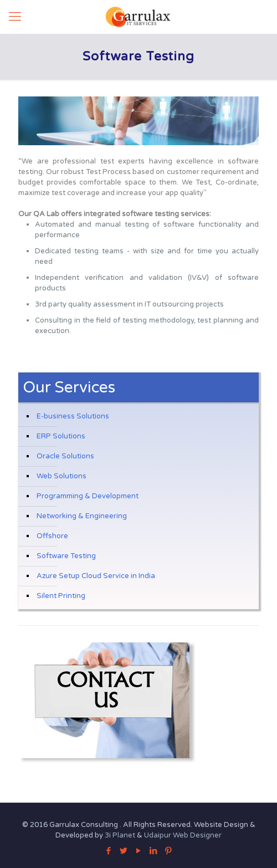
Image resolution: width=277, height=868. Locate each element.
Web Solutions (61, 476)
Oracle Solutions (65, 456)
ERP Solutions (61, 436)
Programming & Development (88, 496)
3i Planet (121, 835)
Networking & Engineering (82, 516)
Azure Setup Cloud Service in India (96, 576)
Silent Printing (61, 596)
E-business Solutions (73, 416)
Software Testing (66, 556)
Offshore (52, 536)
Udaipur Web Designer (183, 835)
